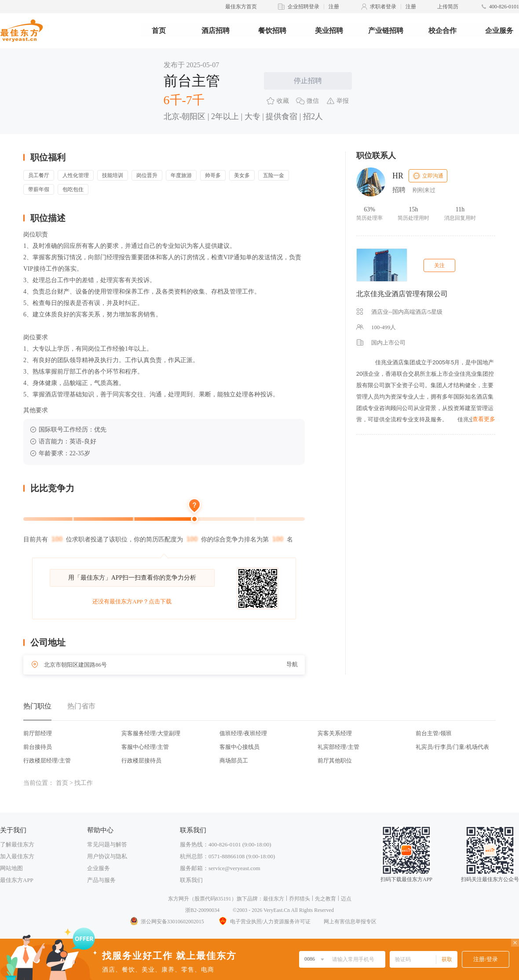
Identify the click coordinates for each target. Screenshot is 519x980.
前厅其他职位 (335, 760)
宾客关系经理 (335, 733)
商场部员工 (234, 760)
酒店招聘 (216, 31)
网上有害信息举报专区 (350, 922)
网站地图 (11, 868)
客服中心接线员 (239, 747)
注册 (334, 7)
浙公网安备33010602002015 (167, 922)
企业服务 (499, 31)
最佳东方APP (17, 880)
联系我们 (191, 880)
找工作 (84, 783)
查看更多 (484, 419)
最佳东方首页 (241, 7)
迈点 (346, 899)
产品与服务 (101, 880)
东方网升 (179, 899)
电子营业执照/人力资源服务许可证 (264, 922)
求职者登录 (383, 7)
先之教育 (325, 899)
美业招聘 (329, 31)
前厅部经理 (38, 733)
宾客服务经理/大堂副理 (151, 733)
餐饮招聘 (272, 31)
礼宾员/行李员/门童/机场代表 (452, 747)
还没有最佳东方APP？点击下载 (132, 601)
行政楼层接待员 (141, 760)
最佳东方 (274, 899)
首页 (159, 31)
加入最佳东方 (17, 856)
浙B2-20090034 (202, 910)
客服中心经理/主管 (145, 747)
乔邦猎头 (300, 899)
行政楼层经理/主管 (47, 760)
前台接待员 (38, 747)
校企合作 (442, 31)
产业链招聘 (386, 31)
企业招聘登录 (303, 7)
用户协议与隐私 (107, 856)
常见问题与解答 (107, 844)
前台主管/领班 (434, 733)
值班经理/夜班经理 (243, 733)
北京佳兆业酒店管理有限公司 (402, 294)
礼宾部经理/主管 (338, 747)
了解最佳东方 (17, 844)
